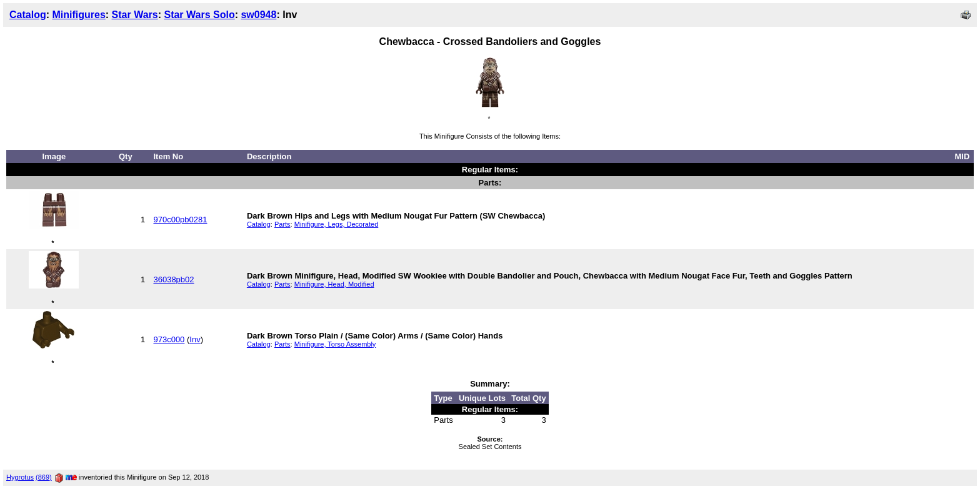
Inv (195, 339)
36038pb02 (173, 279)
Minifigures (78, 15)
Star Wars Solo (199, 15)
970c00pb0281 (180, 220)
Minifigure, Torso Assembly (335, 344)
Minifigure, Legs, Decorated (337, 224)
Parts (282, 224)
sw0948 (258, 15)
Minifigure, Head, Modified (334, 284)
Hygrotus (20, 477)
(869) (44, 477)
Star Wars (135, 15)
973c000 (169, 339)
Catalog (28, 15)
